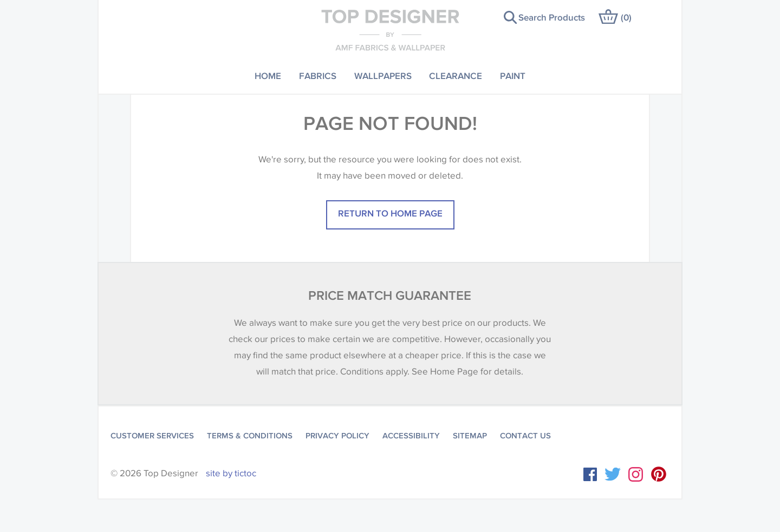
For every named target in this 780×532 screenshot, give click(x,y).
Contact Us (525, 436)
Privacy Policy (337, 436)
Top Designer (390, 30)
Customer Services (152, 436)
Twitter (613, 474)
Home (268, 75)
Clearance (456, 75)
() (626, 17)
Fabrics (318, 75)
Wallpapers (383, 75)
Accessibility (411, 436)
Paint (513, 75)
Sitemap (470, 436)
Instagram (636, 474)
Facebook (590, 474)
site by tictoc (231, 473)
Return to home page (390, 213)
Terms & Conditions (250, 436)
